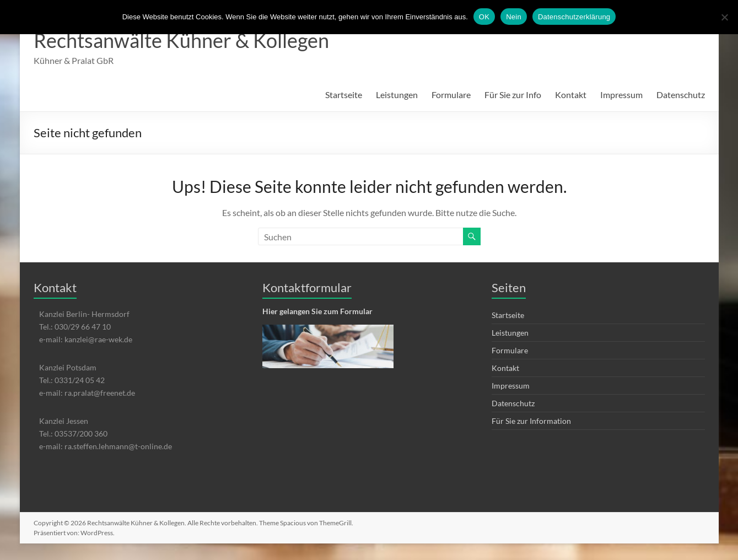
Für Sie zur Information (531, 421)
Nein (514, 17)
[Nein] (724, 17)
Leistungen (397, 95)
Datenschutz (681, 95)
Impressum (621, 95)
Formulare (451, 95)
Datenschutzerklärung (574, 17)
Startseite (344, 95)
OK (484, 17)
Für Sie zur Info (513, 95)
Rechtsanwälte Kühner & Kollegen (181, 40)
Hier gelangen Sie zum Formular (317, 311)
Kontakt (571, 95)
